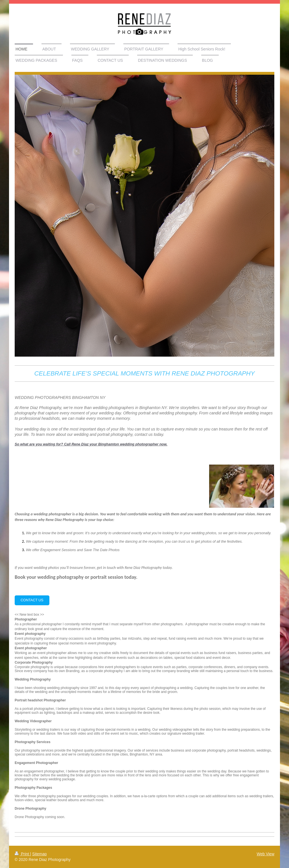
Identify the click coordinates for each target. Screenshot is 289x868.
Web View (265, 854)
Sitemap (39, 854)
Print (22, 854)
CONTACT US (32, 600)
